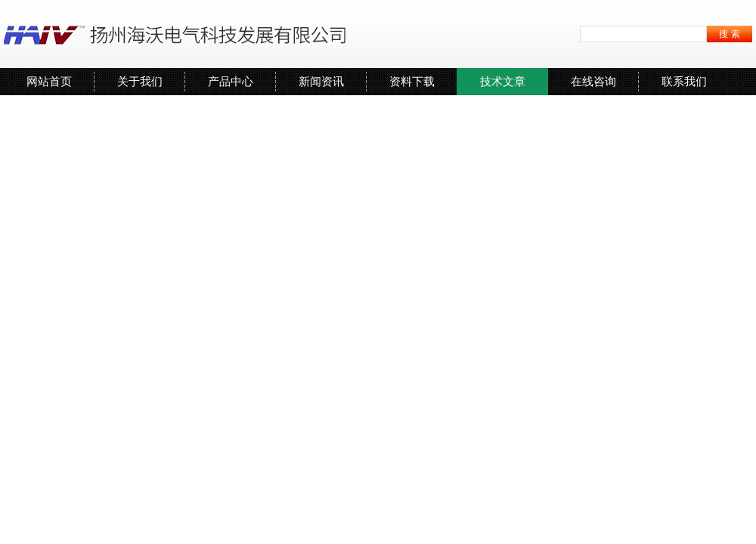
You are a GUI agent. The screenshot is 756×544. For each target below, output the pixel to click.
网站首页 (49, 81)
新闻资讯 (321, 81)
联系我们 (684, 81)
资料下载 (412, 81)
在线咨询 (593, 81)
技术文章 (503, 81)
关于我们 (140, 81)
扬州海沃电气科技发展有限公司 (178, 34)
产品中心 (231, 81)
